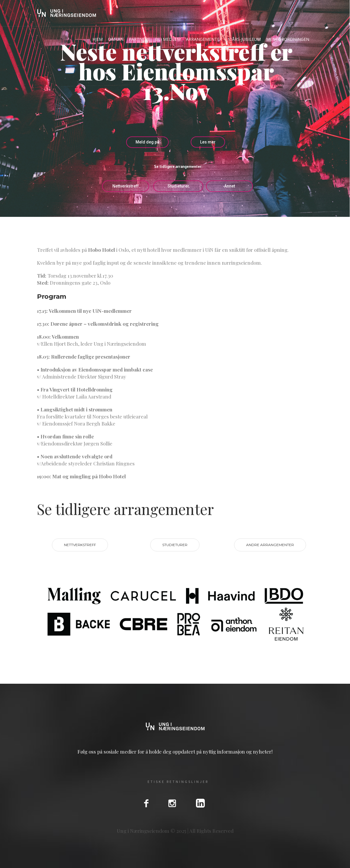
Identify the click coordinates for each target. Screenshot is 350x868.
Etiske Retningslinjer (178, 782)
